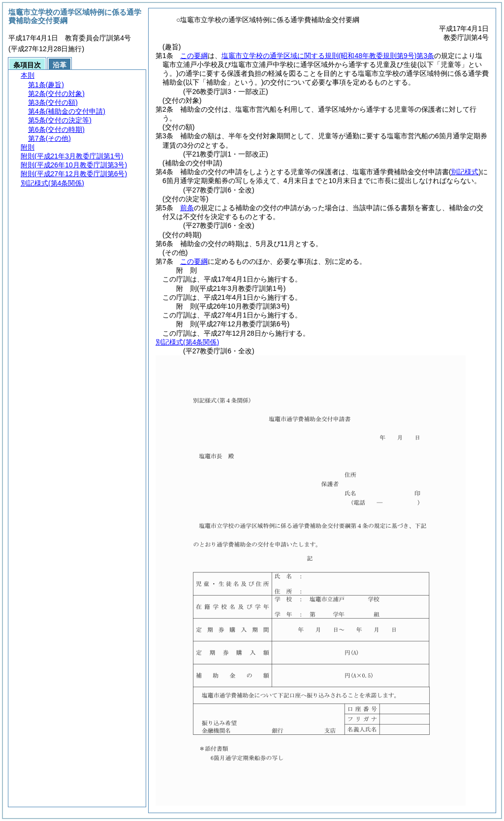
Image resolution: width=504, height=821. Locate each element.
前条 (187, 208)
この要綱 (194, 56)
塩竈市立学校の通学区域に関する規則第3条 (328, 56)
